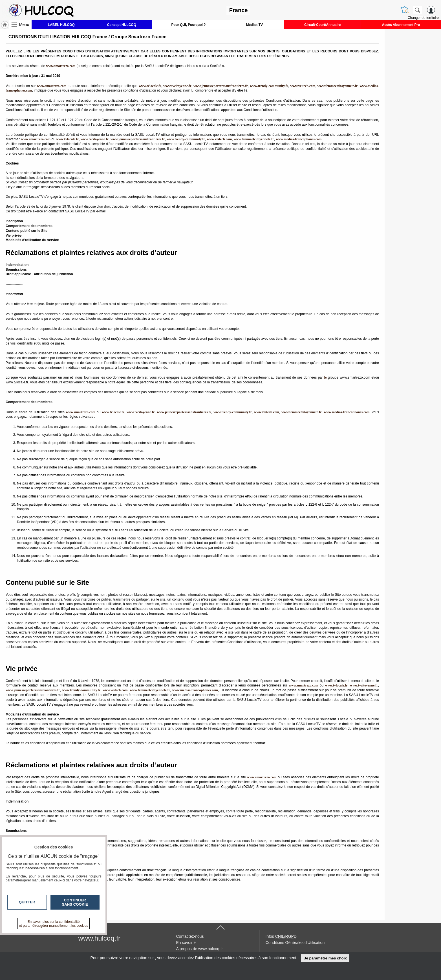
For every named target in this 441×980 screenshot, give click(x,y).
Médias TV (254, 25)
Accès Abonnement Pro (401, 25)
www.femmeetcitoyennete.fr (338, 86)
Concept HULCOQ (122, 25)
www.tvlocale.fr (150, 86)
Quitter (27, 902)
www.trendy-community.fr (269, 86)
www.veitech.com (303, 86)
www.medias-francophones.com (299, 139)
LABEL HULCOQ (61, 25)
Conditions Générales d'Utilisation (295, 943)
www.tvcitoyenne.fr (177, 86)
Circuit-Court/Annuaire (322, 25)
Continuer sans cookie (75, 902)
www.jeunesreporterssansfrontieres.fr (221, 86)
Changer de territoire (423, 18)
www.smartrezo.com (36, 139)
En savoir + (186, 943)
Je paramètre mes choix (325, 958)
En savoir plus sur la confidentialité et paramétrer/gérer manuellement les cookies (54, 924)
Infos (281, 936)
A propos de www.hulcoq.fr (200, 949)
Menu (24, 25)
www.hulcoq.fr (99, 938)
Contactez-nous (190, 936)
